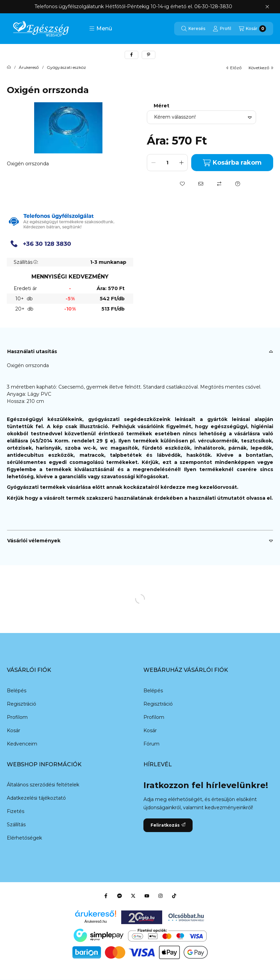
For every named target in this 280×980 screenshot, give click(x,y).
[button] (101, 29)
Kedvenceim (22, 744)
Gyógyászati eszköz (66, 67)
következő (261, 68)
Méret (162, 106)
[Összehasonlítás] (219, 184)
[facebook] (131, 55)
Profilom (17, 717)
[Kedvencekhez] (182, 184)
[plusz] (181, 163)
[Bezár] (267, 7)
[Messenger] (120, 896)
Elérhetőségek (24, 838)
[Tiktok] (174, 896)
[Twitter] (133, 896)
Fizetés (16, 811)
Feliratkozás (168, 825)
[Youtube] (147, 896)
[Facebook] (106, 896)
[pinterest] (149, 55)
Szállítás (16, 825)
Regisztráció (22, 704)
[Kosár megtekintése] (252, 29)
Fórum (151, 744)
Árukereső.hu (95, 921)
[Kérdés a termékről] (238, 184)
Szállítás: (26, 262)
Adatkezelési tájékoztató (36, 798)
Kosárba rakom (232, 163)
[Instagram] (160, 896)
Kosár (13, 730)
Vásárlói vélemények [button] (34, 541)
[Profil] (222, 29)
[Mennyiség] (167, 163)
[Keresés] (193, 29)
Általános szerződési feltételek (43, 785)
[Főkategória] (9, 67)
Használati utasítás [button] (32, 351)
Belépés (17, 691)
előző (234, 68)
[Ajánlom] (201, 184)
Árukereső (29, 67)
